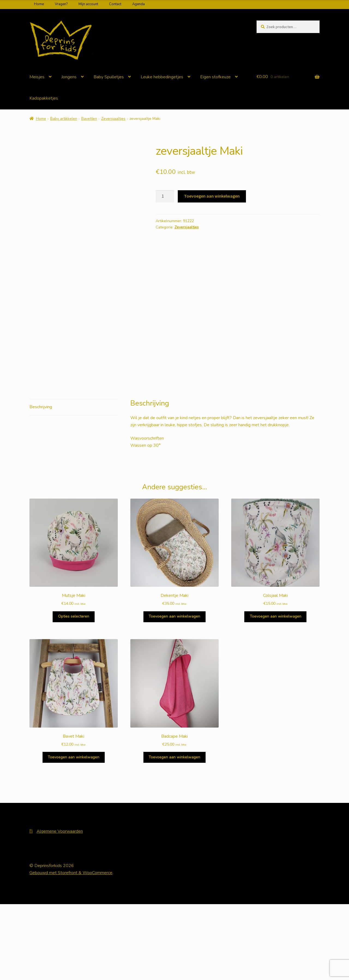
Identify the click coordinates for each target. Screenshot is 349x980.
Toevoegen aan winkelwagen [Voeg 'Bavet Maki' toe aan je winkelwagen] (73, 833)
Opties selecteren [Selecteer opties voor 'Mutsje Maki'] (74, 692)
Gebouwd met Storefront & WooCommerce (71, 949)
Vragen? (61, 4)
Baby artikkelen (64, 119)
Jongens (69, 77)
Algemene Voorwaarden (60, 907)
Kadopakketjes (44, 98)
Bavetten (89, 119)
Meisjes (37, 77)
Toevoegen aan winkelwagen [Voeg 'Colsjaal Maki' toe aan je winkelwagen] (276, 692)
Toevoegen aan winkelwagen (212, 196)
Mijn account (88, 4)
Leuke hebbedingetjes (162, 77)
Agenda (139, 4)
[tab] (74, 483)
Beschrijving (41, 483)
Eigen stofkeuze (215, 77)
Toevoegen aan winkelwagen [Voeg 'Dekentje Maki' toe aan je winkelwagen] (174, 692)
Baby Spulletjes (109, 77)
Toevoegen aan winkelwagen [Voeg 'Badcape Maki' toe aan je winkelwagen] (174, 833)
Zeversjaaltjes (113, 119)
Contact (115, 4)
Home (39, 4)
